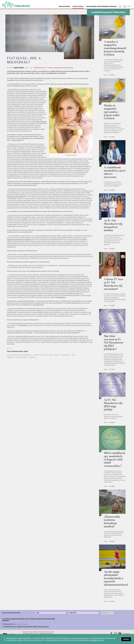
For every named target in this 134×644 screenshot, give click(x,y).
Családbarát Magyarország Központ (101, 6)
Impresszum (127, 633)
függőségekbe (61, 297)
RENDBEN (126, 639)
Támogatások (64, 6)
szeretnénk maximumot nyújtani (18, 239)
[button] (120, 6)
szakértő (32, 357)
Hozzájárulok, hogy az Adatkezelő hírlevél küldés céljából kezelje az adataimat (26, 627)
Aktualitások (78, 6)
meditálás (23, 325)
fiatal (57, 355)
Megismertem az (16, 624)
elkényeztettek (41, 122)
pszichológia (22, 357)
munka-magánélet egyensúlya (19, 355)
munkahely (65, 355)
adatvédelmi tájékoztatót (21, 624)
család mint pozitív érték (43, 355)
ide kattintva (94, 640)
